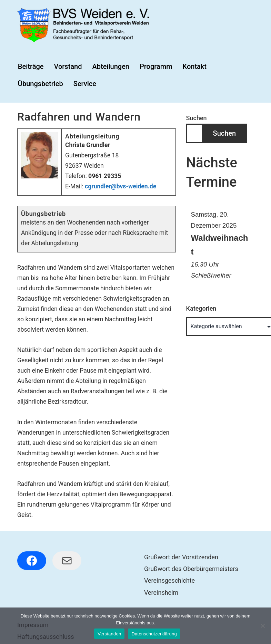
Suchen (197, 118)
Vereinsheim (161, 593)
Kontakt (195, 66)
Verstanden (109, 634)
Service (85, 84)
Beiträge (31, 66)
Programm (156, 66)
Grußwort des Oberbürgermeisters (191, 569)
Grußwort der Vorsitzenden (181, 557)
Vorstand (68, 66)
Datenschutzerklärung (154, 634)
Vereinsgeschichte (169, 580)
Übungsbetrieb (41, 84)
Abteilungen (111, 66)
